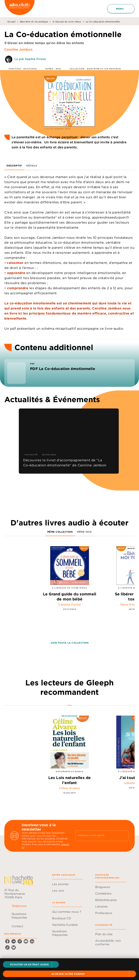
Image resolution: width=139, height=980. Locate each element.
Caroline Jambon (18, 49)
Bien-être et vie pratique (34, 22)
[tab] (14, 166)
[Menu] (121, 9)
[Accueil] (20, 9)
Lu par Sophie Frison (30, 59)
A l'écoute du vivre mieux (67, 22)
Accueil (11, 22)
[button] (31, 964)
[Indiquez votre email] (98, 836)
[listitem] (7, 941)
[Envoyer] (125, 836)
